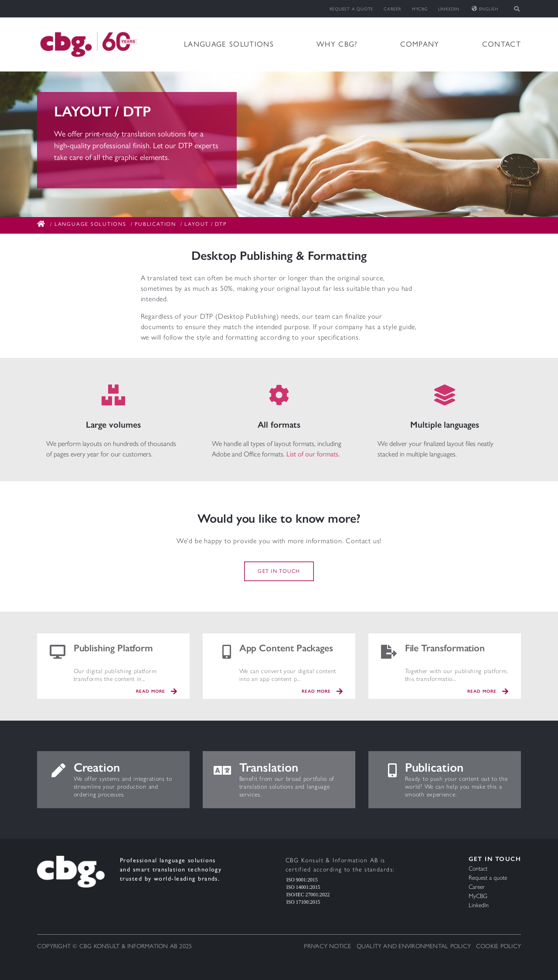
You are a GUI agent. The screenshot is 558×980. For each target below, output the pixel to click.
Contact (502, 44)
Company (420, 44)
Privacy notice (327, 946)
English (485, 9)
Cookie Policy (498, 946)
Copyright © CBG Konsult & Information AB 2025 (114, 946)
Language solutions (229, 44)
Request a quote (352, 9)
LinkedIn (449, 9)
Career (393, 9)
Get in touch (279, 571)
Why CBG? (337, 44)
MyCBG (420, 9)
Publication (155, 224)
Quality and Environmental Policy (414, 946)
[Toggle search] (517, 9)
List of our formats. (313, 454)
